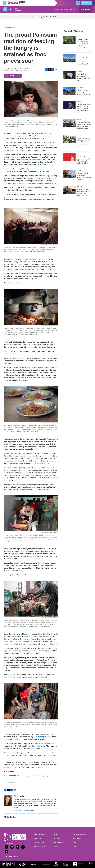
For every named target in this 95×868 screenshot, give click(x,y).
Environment (80, 55)
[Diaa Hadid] (8, 801)
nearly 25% (21, 169)
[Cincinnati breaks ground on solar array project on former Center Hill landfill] (69, 58)
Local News (80, 71)
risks (39, 164)
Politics (79, 102)
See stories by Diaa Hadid (24, 810)
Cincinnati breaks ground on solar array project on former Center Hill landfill (83, 61)
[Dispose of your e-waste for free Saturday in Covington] (69, 91)
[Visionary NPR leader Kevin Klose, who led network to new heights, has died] (69, 190)
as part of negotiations (42, 737)
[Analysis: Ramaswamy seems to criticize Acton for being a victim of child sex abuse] (69, 105)
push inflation (18, 746)
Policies (56, 846)
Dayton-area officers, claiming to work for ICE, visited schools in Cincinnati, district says (84, 143)
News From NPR (10, 28)
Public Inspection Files (80, 834)
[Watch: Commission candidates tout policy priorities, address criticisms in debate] (69, 123)
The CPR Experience (39, 834)
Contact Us (57, 838)
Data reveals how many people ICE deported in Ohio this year (83, 77)
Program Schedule (39, 842)
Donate (87, 3)
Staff (74, 846)
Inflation (7, 169)
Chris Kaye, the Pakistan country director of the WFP (36, 183)
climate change (35, 159)
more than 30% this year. (37, 746)
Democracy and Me (59, 842)
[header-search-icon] (78, 3)
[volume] (11, 9)
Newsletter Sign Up (39, 846)
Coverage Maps (78, 838)
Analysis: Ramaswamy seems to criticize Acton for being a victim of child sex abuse (84, 108)
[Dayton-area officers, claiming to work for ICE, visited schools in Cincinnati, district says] (69, 139)
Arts (78, 154)
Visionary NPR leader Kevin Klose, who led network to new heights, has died (83, 192)
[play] (5, 9)
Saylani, (26, 634)
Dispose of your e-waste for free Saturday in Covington (84, 92)
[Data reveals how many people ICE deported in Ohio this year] (69, 75)
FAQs (75, 842)
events (9, 159)
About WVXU (37, 838)
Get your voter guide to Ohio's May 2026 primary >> (47, 17)
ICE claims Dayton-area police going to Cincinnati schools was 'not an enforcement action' (83, 44)
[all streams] (86, 9)
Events (55, 834)
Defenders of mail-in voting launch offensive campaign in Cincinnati (84, 176)
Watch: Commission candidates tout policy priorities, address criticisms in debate (84, 126)
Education (79, 37)
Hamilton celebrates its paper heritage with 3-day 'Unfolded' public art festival (84, 160)
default (44, 164)
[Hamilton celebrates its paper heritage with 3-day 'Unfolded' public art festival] (69, 157)
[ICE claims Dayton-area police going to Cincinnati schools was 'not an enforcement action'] (69, 40)
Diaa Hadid (15, 69)
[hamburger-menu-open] (5, 3)
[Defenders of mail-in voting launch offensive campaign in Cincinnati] (69, 174)
